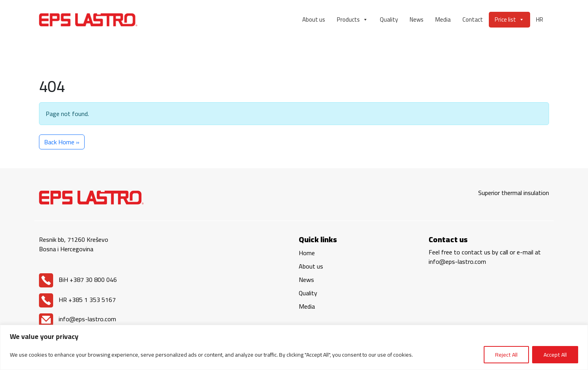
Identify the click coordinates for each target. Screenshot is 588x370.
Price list (509, 20)
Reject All (506, 355)
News (417, 19)
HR (540, 19)
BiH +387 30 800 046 (78, 280)
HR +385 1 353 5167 (77, 300)
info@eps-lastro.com (78, 319)
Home (307, 253)
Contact (473, 19)
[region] (294, 347)
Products (352, 20)
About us (314, 19)
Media (443, 19)
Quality (389, 19)
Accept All (555, 355)
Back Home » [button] (62, 142)
